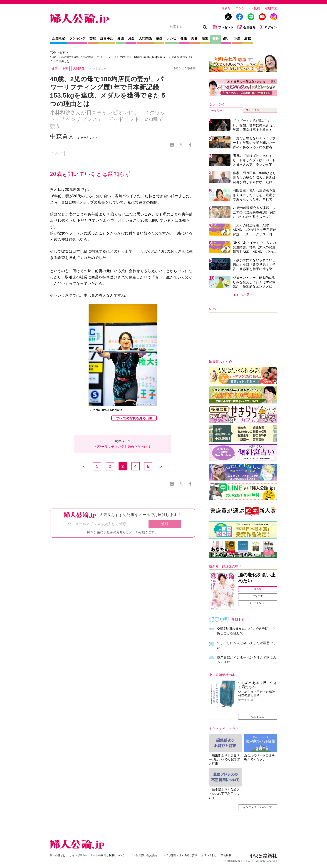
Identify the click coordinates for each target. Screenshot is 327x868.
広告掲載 (226, 855)
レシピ (171, 38)
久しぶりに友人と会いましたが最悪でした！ (246, 645)
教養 (216, 38)
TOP (53, 53)
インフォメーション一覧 (258, 807)
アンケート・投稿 (248, 8)
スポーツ (57, 153)
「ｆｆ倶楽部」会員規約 (143, 855)
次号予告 (258, 596)
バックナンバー (258, 603)
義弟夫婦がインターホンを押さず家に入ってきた (246, 660)
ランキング (77, 38)
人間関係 (145, 38)
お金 (131, 38)
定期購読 (271, 8)
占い (226, 38)
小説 (237, 38)
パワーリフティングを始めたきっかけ (123, 447)
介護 (121, 38)
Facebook (190, 145)
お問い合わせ (209, 855)
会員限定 (58, 38)
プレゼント (223, 27)
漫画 (159, 38)
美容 (194, 38)
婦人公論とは (58, 855)
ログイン (268, 27)
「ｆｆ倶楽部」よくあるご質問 (179, 855)
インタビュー (98, 69)
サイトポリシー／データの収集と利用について (97, 855)
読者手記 (107, 38)
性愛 (205, 38)
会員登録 (246, 27)
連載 (247, 38)
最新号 (226, 8)
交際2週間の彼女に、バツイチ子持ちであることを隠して (246, 631)
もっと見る (245, 295)
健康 (184, 38)
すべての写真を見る (131, 418)
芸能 (93, 38)
